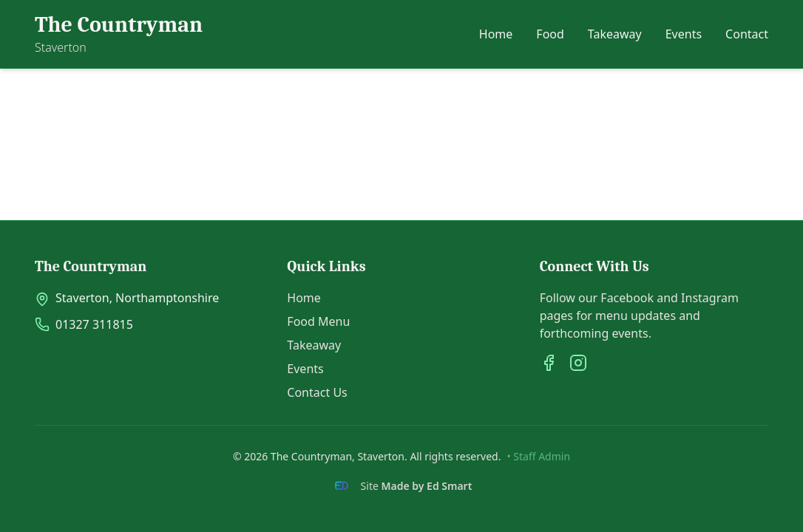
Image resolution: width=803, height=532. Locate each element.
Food (550, 34)
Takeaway (615, 34)
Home (496, 34)
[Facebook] (549, 363)
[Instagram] (578, 363)
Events (684, 34)
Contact (747, 34)
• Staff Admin (538, 456)
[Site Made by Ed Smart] (402, 486)
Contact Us (317, 392)
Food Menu (318, 321)
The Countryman (119, 25)
